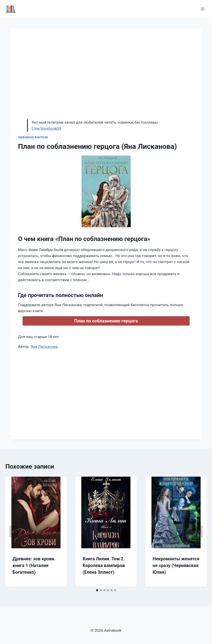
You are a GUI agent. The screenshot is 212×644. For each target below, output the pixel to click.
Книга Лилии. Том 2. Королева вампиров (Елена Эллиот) (104, 565)
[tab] (97, 590)
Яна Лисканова (44, 347)
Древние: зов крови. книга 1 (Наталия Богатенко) (34, 565)
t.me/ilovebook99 (47, 128)
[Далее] (199, 532)
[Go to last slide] (13, 532)
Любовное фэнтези (33, 137)
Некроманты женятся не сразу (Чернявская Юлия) (176, 565)
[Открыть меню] (203, 9)
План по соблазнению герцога (106, 321)
